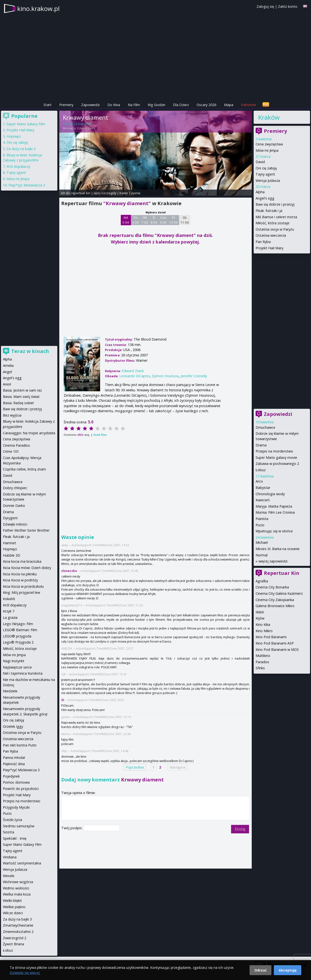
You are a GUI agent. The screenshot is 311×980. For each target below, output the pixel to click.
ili (63, 700)
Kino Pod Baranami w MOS (277, 649)
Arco (259, 481)
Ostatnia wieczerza (271, 235)
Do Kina (114, 105)
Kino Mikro (264, 631)
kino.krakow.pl (38, 8)
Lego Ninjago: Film (18, 624)
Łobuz (261, 470)
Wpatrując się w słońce (274, 531)
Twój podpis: (72, 828)
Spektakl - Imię (15, 838)
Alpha (260, 192)
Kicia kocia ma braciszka (22, 561)
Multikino (263, 656)
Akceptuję (288, 970)
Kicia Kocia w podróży (20, 580)
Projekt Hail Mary (269, 248)
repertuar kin (81, 193)
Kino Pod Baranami (271, 637)
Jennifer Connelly (194, 376)
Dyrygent (10, 518)
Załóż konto (288, 6)
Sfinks (260, 668)
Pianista (262, 519)
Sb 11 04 (185, 220)
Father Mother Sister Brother (26, 530)
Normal (262, 555)
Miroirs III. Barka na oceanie (278, 549)
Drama (261, 445)
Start (48, 105)
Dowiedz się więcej (25, 973)
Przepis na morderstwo (274, 451)
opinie (136, 193)
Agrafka (262, 581)
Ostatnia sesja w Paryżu (275, 229)
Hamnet (9, 543)
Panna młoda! (14, 758)
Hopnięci (14, 136)
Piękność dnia (14, 764)
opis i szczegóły (105, 193)
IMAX (260, 612)
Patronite (249, 105)
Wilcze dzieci (13, 913)
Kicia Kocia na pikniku (20, 574)
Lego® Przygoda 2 (18, 642)
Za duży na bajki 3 (21, 149)
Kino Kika (263, 624)
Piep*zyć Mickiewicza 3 (27, 185)
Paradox (262, 662)
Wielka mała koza (17, 894)
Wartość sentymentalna (22, 863)
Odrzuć (260, 970)
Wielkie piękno (14, 907)
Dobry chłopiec (15, 488)
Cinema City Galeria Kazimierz (279, 593)
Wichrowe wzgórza (18, 882)
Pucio (260, 525)
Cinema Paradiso (16, 445)
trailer (124, 193)
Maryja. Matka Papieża (274, 506)
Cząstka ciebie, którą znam (24, 469)
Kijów (260, 618)
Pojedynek (11, 776)
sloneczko (69, 571)
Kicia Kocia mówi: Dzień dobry (27, 568)
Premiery (66, 105)
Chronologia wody (270, 494)
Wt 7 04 (145, 220)
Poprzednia (135, 767)
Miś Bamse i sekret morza (276, 217)
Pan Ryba (263, 242)
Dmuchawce (265, 427)
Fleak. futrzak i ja (269, 211)
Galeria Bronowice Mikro (275, 606)
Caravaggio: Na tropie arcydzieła (29, 433)
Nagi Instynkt (14, 661)
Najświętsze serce (17, 667)
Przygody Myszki (16, 807)
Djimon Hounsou (165, 376)
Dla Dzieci (181, 105)
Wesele (9, 876)
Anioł (7, 384)
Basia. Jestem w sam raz (22, 390)
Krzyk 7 (9, 611)
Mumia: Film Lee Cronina (275, 512)
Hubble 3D (12, 555)
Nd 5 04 (126, 220)
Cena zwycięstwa (269, 144)
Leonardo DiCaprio (134, 376)
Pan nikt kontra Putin (20, 745)
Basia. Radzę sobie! (18, 403)
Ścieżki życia (13, 820)
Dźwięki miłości (15, 524)
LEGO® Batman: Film (20, 630)
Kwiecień (263, 500)
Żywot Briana (13, 944)
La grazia (10, 617)
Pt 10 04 (173, 220)
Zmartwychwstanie (18, 925)
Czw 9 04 (163, 220)
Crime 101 (11, 451)
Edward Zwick (86, 128)
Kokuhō (9, 599)
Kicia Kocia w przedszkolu (23, 586)
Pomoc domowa (16, 782)
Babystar (263, 488)
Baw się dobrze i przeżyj (275, 204)
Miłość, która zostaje (272, 223)
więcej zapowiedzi (273, 561)
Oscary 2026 (206, 105)
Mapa (229, 105)
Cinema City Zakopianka (275, 600)
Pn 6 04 (135, 220)
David (260, 162)
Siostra (9, 832)
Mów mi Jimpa (267, 150)
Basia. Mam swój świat (21, 397)
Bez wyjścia (12, 415)
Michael (262, 542)
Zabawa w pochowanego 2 (277, 464)
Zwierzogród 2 (15, 938)
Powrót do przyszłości (21, 789)
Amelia (8, 365)
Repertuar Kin (282, 573)
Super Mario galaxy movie (276, 457)
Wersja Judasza (268, 180)
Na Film (134, 105)
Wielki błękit (12, 900)
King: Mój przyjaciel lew (22, 592)
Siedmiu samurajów (19, 826)
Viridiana (10, 857)
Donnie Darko (14, 506)
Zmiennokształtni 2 (18, 932)
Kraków (269, 117)
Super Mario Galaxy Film (26, 124)
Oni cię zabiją (266, 168)
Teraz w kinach (30, 351)
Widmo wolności (16, 888)
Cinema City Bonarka (272, 587)
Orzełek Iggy (13, 726)
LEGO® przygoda (17, 636)
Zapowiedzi (90, 105)
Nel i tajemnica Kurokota (23, 673)
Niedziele (10, 691)
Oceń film (100, 435)
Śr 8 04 (154, 220)
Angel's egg (265, 198)
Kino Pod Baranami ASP (275, 643)
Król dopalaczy (18, 166)
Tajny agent (265, 174)
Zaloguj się (265, 6)
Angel (7, 372)
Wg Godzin (156, 105)
